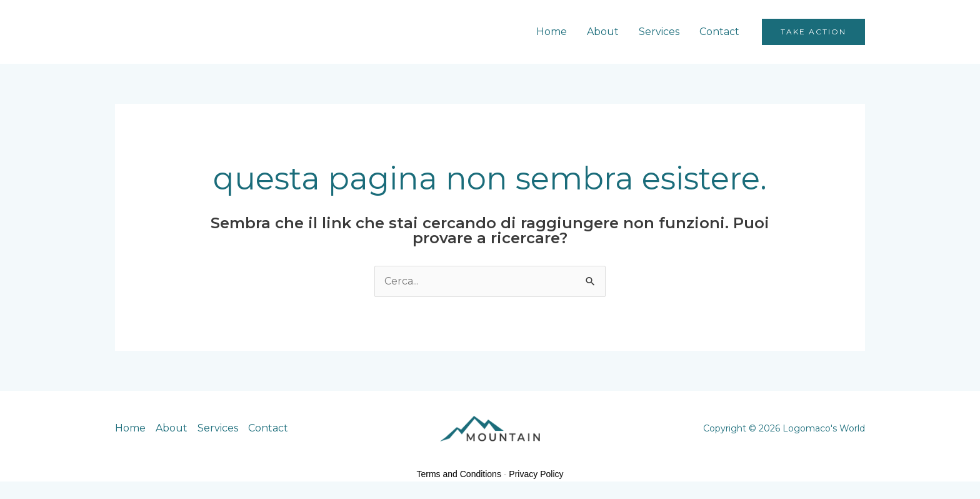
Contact (719, 32)
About (603, 32)
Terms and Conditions (459, 474)
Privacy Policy (536, 474)
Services (659, 32)
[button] (813, 32)
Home (552, 32)
